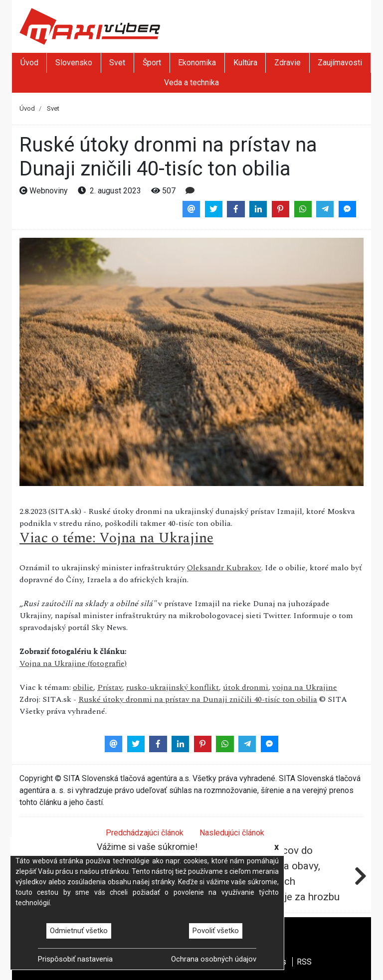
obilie (83, 687)
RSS (304, 962)
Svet (117, 63)
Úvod (29, 63)
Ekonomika (197, 63)
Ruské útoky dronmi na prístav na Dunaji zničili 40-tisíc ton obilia (198, 699)
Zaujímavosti (340, 63)
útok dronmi (246, 687)
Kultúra (245, 63)
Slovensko (74, 63)
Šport (152, 63)
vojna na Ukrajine (305, 687)
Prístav (110, 687)
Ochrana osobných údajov (214, 959)
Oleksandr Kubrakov (224, 568)
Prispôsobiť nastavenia (75, 959)
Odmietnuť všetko (79, 931)
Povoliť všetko (216, 931)
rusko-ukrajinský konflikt (173, 687)
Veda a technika (191, 82)
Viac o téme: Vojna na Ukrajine (116, 538)
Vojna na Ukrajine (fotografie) (73, 663)
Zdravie (287, 63)
